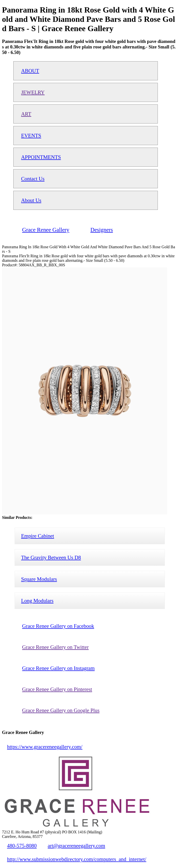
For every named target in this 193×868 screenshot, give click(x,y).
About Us (31, 200)
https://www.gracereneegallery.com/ (45, 747)
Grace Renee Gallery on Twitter (55, 647)
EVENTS (31, 135)
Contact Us (33, 179)
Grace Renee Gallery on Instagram (58, 668)
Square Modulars (39, 579)
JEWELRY (33, 92)
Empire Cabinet (38, 536)
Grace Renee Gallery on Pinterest (57, 689)
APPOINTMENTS (41, 157)
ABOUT (30, 71)
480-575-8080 (22, 846)
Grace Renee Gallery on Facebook (58, 626)
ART (26, 114)
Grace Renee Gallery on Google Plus (61, 710)
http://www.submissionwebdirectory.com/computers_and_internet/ (77, 859)
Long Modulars (37, 601)
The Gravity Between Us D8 (51, 557)
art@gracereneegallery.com (77, 846)
